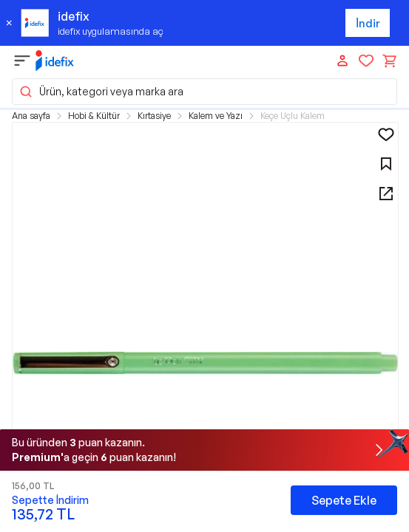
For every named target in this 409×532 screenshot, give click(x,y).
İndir (368, 23)
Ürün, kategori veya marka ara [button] (101, 92)
